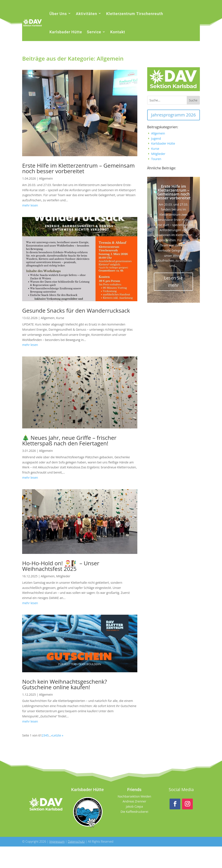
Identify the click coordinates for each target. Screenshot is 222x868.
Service (94, 32)
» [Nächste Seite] (52, 735)
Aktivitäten (87, 14)
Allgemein (46, 178)
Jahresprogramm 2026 (173, 115)
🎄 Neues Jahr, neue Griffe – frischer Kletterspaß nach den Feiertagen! (69, 440)
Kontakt (118, 32)
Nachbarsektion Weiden (134, 796)
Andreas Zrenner (134, 801)
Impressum (57, 841)
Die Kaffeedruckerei (134, 812)
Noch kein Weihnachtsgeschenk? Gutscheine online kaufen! (64, 684)
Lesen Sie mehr (174, 282)
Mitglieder (63, 576)
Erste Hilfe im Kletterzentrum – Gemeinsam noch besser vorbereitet (78, 168)
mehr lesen (30, 205)
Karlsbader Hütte (66, 32)
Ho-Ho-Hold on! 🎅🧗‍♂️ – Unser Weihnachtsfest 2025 (61, 566)
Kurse (60, 318)
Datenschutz (76, 841)
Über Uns (58, 14)
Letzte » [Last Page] (58, 735)
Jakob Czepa (134, 806)
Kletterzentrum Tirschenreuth (135, 14)
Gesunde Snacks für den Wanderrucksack (76, 310)
